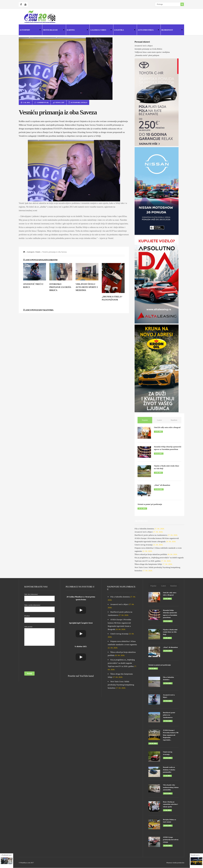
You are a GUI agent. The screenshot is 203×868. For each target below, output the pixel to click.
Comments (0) (43, 102)
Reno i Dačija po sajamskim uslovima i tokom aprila (170, 804)
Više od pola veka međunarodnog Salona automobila (171, 787)
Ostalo (84, 102)
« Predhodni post (6, 855)
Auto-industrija (148, 30)
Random (174, 420)
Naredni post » (195, 855)
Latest (159, 420)
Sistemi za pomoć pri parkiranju (150, 504)
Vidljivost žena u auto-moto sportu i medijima (87, 287)
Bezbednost (172, 30)
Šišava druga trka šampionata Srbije (148, 564)
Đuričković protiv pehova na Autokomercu (151, 535)
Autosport (30, 30)
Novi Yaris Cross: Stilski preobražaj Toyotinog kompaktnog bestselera (121, 685)
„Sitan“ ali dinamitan (162, 485)
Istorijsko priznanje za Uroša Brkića (60, 287)
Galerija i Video (100, 30)
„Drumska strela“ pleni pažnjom (147, 55)
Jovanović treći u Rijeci (144, 46)
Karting (77, 30)
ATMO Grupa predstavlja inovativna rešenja (171, 840)
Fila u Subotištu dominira (144, 529)
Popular (145, 420)
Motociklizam (53, 30)
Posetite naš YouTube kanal (81, 676)
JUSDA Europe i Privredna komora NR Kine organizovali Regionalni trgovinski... (171, 735)
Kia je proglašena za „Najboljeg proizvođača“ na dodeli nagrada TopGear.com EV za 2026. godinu (121, 663)
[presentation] (36, 659)
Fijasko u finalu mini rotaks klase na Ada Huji (170, 632)
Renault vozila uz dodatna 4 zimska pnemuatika (169, 770)
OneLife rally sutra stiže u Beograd (167, 427)
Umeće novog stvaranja (144, 545)
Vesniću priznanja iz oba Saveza (58, 112)
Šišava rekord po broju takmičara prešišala (151, 554)
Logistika (124, 30)
